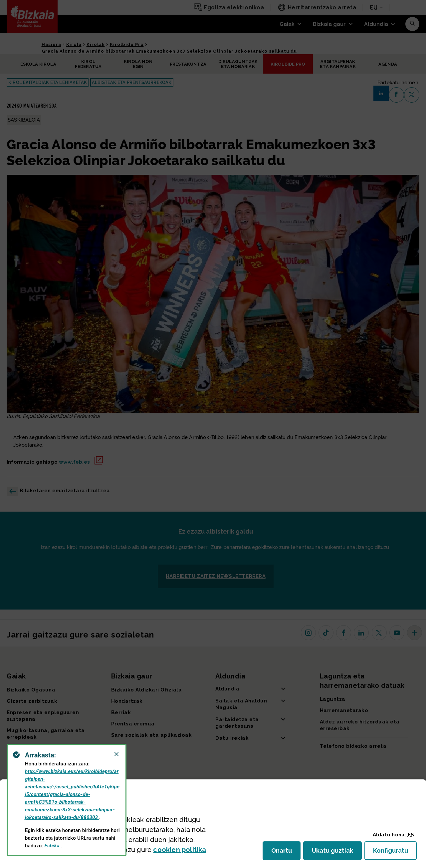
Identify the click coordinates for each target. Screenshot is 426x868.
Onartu (286, 853)
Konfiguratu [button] (395, 853)
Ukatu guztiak (334, 853)
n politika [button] (180, 850)
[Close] (116, 754)
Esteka (53, 846)
